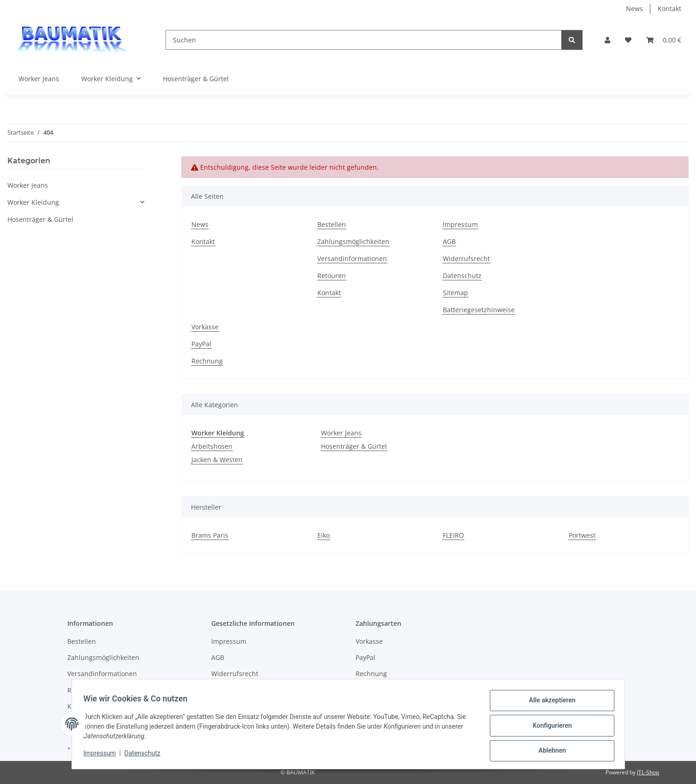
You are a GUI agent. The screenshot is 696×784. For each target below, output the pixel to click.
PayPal (201, 344)
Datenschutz (145, 755)
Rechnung (207, 361)
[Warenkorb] (664, 40)
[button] (607, 40)
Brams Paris (210, 535)
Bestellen (332, 224)
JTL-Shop (648, 772)
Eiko (324, 535)
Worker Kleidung (33, 202)
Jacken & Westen (217, 460)
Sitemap (455, 293)
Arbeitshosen (212, 446)
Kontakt (669, 9)
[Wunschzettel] (628, 40)
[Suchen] (364, 40)
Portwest (582, 535)
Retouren (332, 276)
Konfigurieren (549, 727)
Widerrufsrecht (466, 258)
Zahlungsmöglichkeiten (353, 241)
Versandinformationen (352, 258)
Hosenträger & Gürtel (354, 446)
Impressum (103, 755)
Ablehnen (549, 751)
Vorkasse (205, 327)
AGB (449, 241)
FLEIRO (453, 535)
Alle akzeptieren (549, 703)
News (634, 9)
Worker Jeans (341, 433)
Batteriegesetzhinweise (479, 310)
